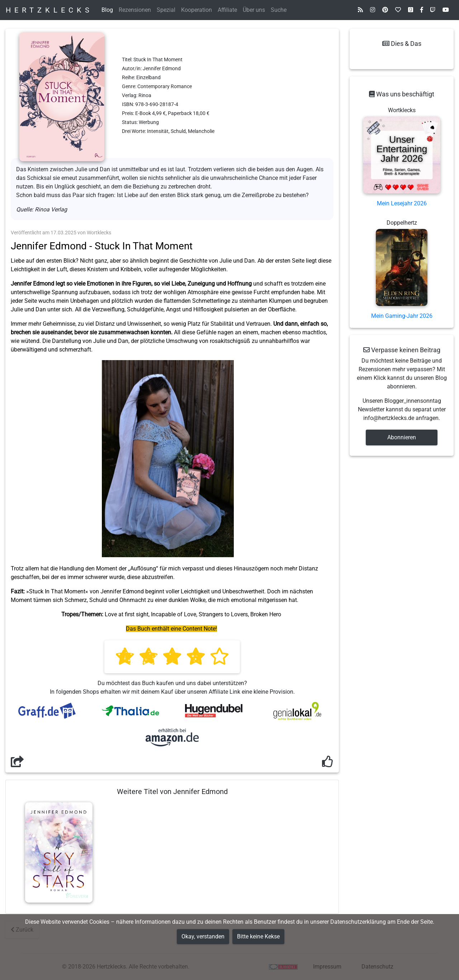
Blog (107, 10)
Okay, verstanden (203, 936)
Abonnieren (402, 437)
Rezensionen (135, 10)
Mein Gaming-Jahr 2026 (402, 316)
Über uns (254, 10)
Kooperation (197, 10)
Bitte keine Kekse (258, 936)
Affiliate (227, 10)
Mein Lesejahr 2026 (402, 203)
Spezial (166, 10)
